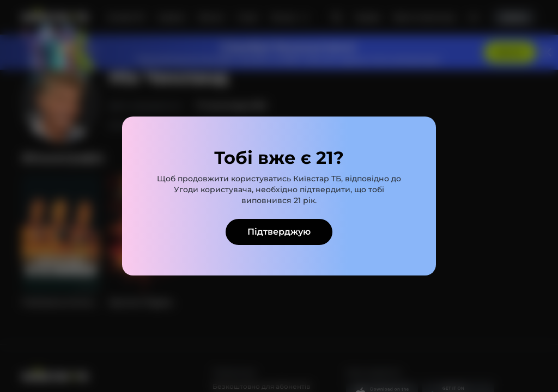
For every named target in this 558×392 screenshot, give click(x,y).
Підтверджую (279, 232)
